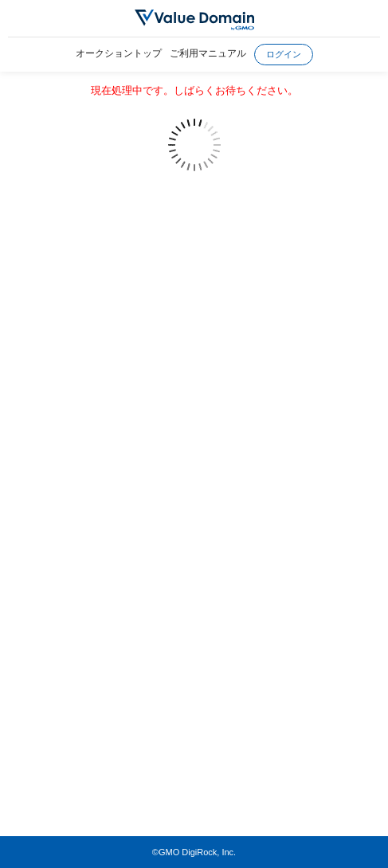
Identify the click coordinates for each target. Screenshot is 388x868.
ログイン (284, 54)
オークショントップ (119, 53)
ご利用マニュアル (208, 53)
